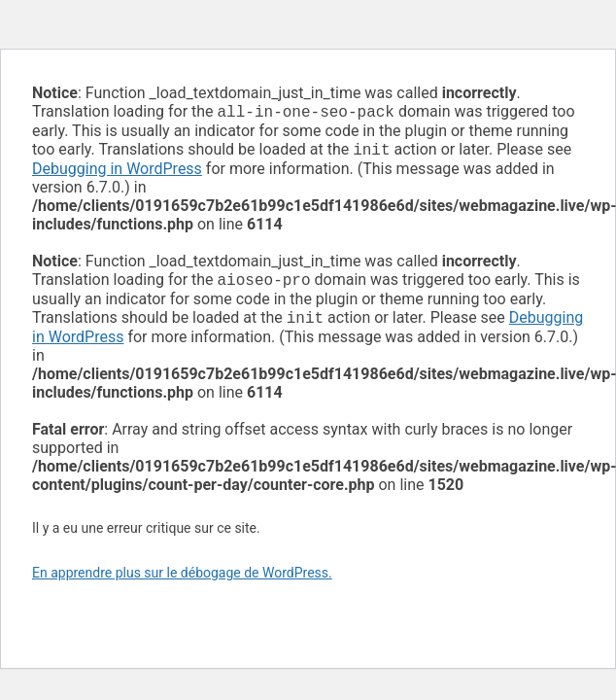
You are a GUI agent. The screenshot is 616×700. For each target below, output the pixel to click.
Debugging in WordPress (117, 173)
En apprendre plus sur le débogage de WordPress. (182, 580)
